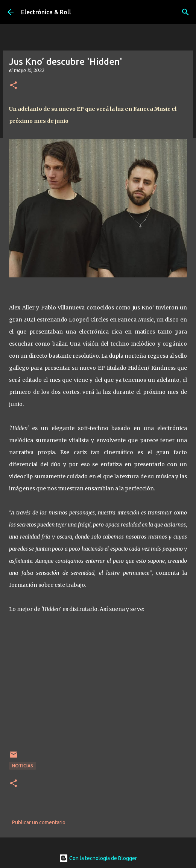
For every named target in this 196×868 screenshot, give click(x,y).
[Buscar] (185, 12)
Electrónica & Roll (46, 12)
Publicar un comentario (39, 822)
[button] (14, 86)
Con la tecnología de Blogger (98, 858)
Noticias (23, 766)
